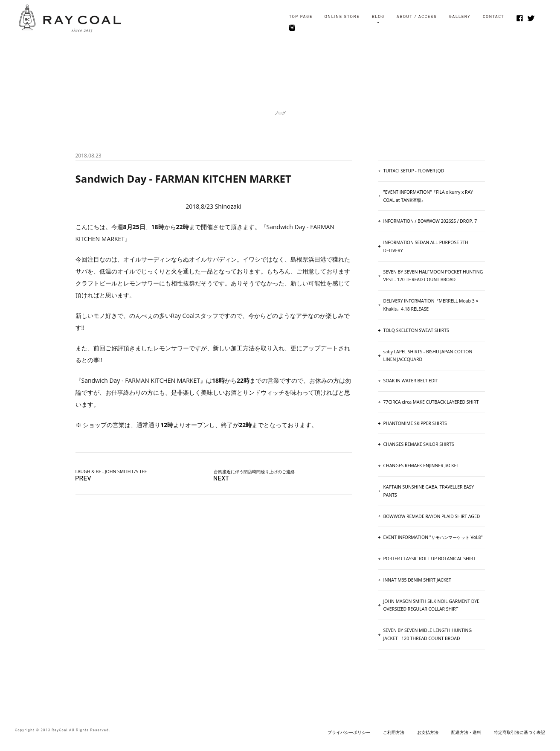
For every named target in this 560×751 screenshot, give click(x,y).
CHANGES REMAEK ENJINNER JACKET (421, 466)
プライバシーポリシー (349, 732)
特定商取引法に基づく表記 (519, 732)
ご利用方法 (394, 732)
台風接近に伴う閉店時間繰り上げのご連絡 (254, 472)
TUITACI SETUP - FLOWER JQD (414, 171)
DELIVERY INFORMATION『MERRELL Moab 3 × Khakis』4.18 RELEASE (431, 305)
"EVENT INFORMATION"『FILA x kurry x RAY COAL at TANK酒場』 (428, 196)
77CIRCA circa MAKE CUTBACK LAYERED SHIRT (431, 402)
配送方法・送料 (466, 732)
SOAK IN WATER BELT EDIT (411, 381)
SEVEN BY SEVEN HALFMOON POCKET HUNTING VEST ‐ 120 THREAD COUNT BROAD (433, 276)
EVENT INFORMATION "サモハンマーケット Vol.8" (433, 537)
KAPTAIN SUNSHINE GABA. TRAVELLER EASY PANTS (429, 491)
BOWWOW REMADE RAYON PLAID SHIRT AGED (432, 516)
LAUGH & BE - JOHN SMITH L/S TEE (111, 472)
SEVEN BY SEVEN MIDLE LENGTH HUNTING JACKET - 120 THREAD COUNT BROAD (428, 634)
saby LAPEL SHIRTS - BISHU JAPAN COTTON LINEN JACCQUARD (428, 356)
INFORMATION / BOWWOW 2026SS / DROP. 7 (430, 221)
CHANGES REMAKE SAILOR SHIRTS (419, 444)
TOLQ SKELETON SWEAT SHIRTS (416, 330)
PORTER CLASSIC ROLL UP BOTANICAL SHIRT (429, 559)
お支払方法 (428, 732)
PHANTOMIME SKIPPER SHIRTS (415, 423)
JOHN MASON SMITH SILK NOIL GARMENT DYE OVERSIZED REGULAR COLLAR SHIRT (431, 605)
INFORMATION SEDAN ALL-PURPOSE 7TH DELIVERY (426, 246)
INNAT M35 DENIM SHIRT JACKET (417, 580)
